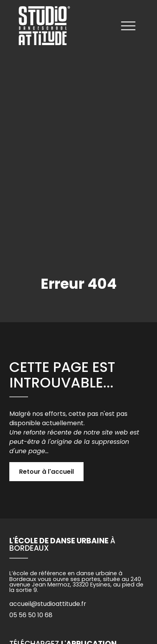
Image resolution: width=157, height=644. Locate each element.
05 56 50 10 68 (31, 615)
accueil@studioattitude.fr (48, 604)
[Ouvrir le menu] (128, 27)
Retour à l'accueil (46, 472)
